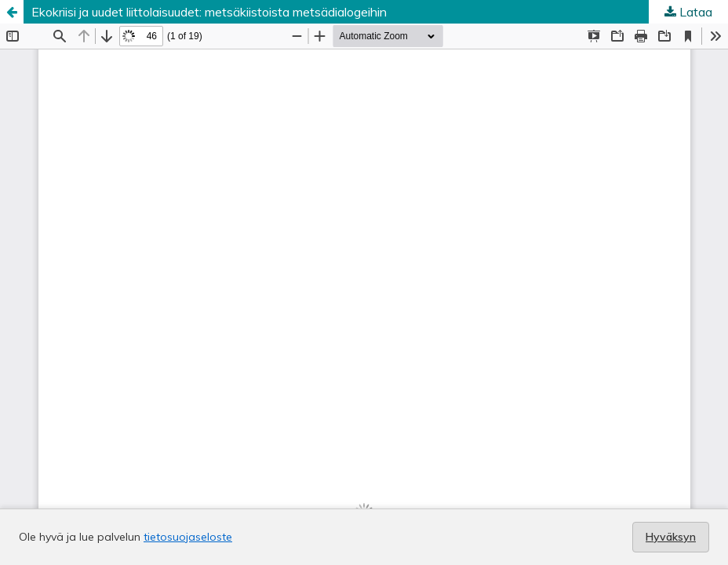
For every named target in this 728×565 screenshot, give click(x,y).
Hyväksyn (671, 537)
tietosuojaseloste (188, 537)
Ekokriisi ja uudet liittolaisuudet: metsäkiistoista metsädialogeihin (209, 12)
